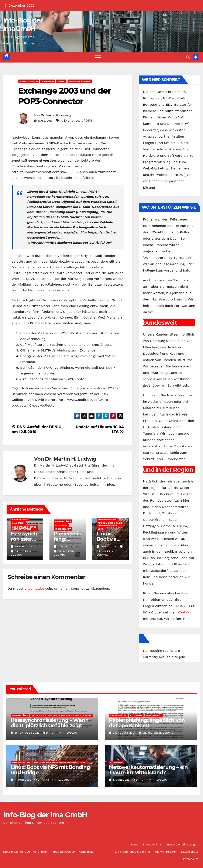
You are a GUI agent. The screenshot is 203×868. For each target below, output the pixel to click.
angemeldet (34, 588)
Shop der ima (152, 845)
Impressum (191, 859)
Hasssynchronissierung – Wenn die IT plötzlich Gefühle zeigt (49, 723)
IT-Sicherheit (63, 529)
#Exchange (70, 120)
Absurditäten (20, 519)
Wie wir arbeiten (165, 852)
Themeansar (86, 852)
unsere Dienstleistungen (182, 845)
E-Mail (61, 81)
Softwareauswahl (80, 81)
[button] (188, 57)
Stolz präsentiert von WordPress (25, 852)
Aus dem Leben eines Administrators (24, 528)
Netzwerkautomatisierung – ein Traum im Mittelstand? (148, 770)
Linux (101, 529)
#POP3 (87, 120)
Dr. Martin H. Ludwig (56, 115)
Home (134, 845)
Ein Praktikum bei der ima (132, 852)
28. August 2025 (125, 733)
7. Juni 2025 (24, 780)
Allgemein (48, 81)
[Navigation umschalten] (98, 57)
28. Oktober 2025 (28, 733)
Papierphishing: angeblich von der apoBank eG (147, 723)
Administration (29, 81)
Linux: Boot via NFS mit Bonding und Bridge (50, 770)
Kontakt (184, 612)
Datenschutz (190, 852)
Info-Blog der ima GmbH (45, 815)
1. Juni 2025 (122, 780)
